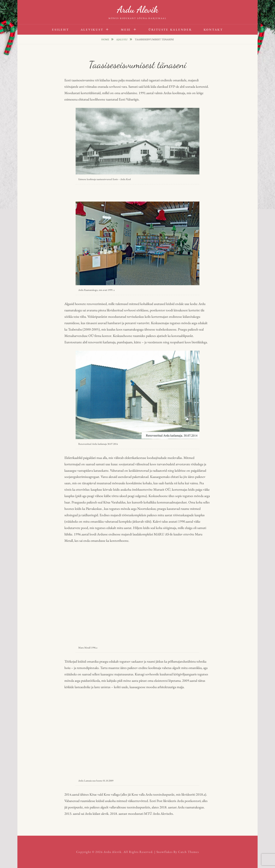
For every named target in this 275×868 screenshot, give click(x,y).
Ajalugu (122, 39)
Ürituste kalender (170, 30)
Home (105, 39)
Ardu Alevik (137, 9)
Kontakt (213, 30)
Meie (126, 30)
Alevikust (92, 30)
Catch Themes (188, 852)
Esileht (60, 30)
